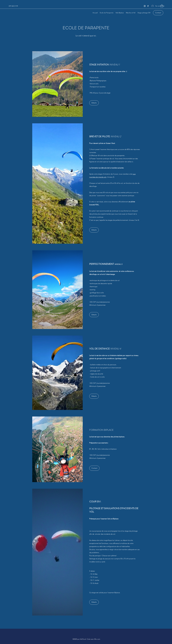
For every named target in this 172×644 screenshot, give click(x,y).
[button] (162, 6)
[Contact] (158, 13)
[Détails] (94, 103)
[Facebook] (148, 6)
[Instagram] (145, 6)
